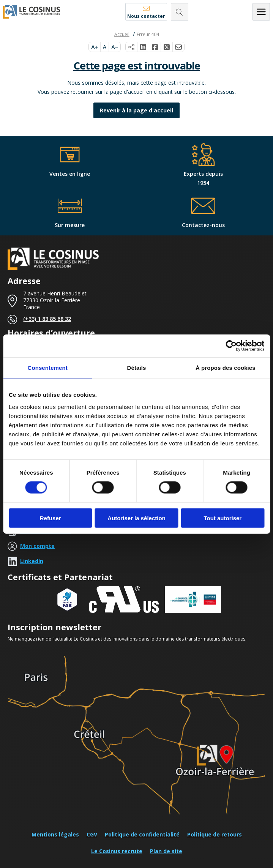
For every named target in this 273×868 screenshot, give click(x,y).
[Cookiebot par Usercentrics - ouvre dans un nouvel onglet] (231, 346)
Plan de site (166, 851)
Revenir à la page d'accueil (136, 110)
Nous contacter (146, 16)
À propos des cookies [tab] (226, 368)
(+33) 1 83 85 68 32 (47, 319)
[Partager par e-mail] (178, 47)
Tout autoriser (223, 518)
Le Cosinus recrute (117, 851)
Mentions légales (55, 834)
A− (115, 47)
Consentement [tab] (47, 368)
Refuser (50, 518)
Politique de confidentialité (142, 834)
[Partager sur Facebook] (155, 47)
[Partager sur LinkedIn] (143, 47)
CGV (92, 834)
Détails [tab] (137, 368)
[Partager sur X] (167, 47)
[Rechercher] (180, 12)
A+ (95, 47)
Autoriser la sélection (136, 518)
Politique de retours (215, 834)
